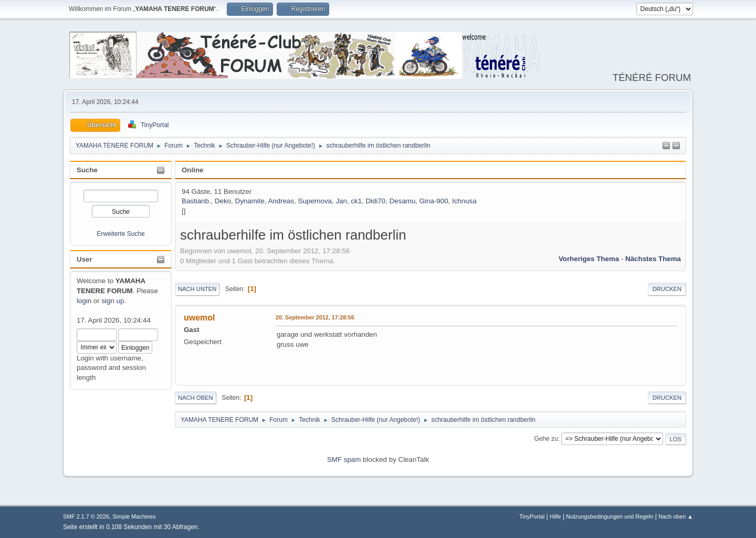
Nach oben (196, 398)
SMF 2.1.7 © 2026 (86, 516)
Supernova (315, 201)
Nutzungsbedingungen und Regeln (610, 516)
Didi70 (375, 201)
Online (192, 170)
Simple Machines (134, 516)
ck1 (356, 201)
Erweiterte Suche (120, 234)
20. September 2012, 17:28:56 (315, 317)
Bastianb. (196, 201)
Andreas (281, 201)
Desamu (403, 201)
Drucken (667, 289)
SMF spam (344, 459)
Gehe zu (546, 439)
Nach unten (197, 289)
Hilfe (555, 516)
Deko (223, 201)
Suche (87, 170)
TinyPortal (532, 516)
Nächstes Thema (653, 259)
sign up (113, 301)
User (85, 259)
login (84, 301)
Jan (341, 201)
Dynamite (250, 201)
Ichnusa (464, 201)
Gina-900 (434, 201)
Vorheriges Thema (589, 259)
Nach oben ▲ (676, 516)
